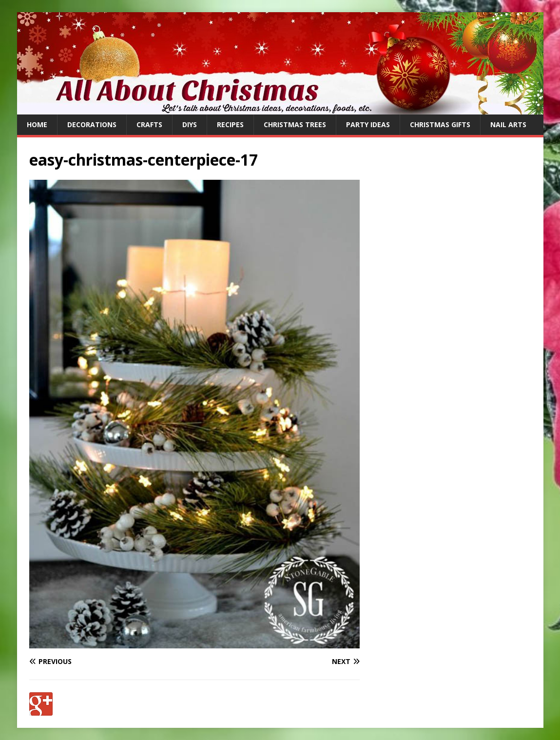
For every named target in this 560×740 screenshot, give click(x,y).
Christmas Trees (295, 124)
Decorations (92, 124)
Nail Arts (508, 124)
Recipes (230, 124)
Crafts (149, 124)
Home (37, 124)
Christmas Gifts (440, 124)
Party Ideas (368, 124)
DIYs (190, 124)
